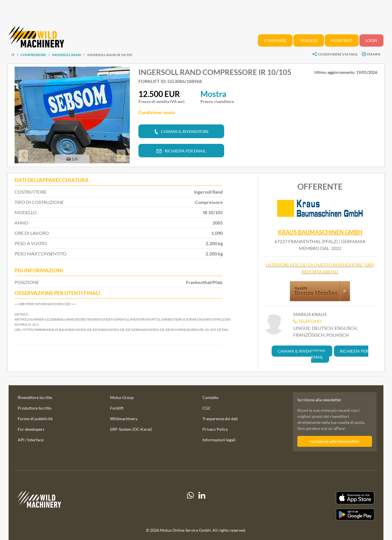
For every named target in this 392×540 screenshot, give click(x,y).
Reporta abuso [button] (320, 272)
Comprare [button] (275, 40)
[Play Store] (319, 515)
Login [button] (371, 40)
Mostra (213, 94)
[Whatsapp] (190, 506)
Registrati (342, 40)
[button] (23, 156)
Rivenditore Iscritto (35, 397)
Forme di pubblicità (35, 419)
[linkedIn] (202, 506)
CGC (207, 408)
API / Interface (31, 440)
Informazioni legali (219, 440)
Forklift (117, 408)
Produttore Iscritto (35, 408)
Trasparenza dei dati (220, 419)
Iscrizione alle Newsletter (335, 441)
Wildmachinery (124, 419)
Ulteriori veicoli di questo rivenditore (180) (320, 265)
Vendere (309, 40)
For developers (31, 429)
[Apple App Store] (319, 498)
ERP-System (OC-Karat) (131, 429)
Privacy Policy (215, 429)
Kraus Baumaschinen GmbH (320, 232)
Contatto (210, 397)
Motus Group (122, 397)
